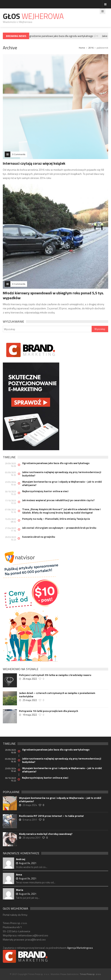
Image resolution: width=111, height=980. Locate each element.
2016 (91, 48)
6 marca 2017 (30, 820)
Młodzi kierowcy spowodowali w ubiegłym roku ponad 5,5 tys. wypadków (53, 295)
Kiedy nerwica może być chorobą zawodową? (46, 834)
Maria (20, 890)
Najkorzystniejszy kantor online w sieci (45, 491)
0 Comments (19, 154)
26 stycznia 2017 (32, 838)
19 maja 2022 (30, 715)
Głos (33, 16)
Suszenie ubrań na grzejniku (39, 537)
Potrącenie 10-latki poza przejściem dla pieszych (49, 711)
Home (82, 48)
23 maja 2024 (30, 805)
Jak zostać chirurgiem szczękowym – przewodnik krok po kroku (59, 528)
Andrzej (21, 859)
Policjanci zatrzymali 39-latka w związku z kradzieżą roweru (55, 675)
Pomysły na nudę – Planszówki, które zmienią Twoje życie (56, 519)
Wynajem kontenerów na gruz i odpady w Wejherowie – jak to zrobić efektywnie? (62, 483)
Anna (19, 874)
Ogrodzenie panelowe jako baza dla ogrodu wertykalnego (61, 36)
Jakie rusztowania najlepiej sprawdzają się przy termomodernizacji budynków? (62, 474)
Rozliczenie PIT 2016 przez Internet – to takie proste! (51, 816)
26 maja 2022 (30, 679)
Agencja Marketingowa (80, 948)
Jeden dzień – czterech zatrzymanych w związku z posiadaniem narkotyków (57, 695)
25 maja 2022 (30, 700)
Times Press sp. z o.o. (90, 974)
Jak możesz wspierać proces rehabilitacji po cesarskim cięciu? (58, 500)
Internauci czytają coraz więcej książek (34, 163)
